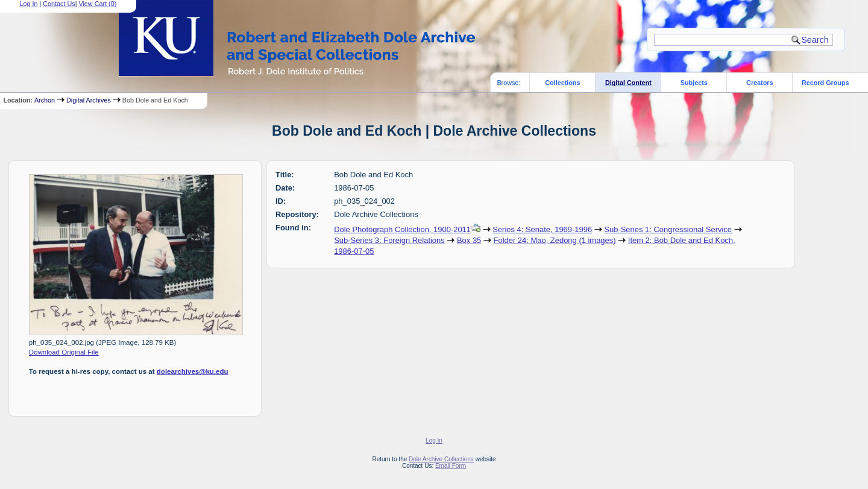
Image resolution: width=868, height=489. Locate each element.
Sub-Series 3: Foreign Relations (389, 240)
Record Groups (826, 83)
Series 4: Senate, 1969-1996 (542, 229)
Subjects (694, 83)
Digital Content (628, 83)
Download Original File (64, 352)
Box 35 (469, 240)
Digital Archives (89, 100)
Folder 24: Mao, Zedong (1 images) (555, 240)
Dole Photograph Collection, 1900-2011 (402, 229)
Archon (45, 100)
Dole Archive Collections (441, 459)
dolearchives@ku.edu (193, 371)
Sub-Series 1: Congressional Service (668, 229)
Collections (562, 83)
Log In (434, 440)
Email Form (451, 466)
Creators (759, 83)
